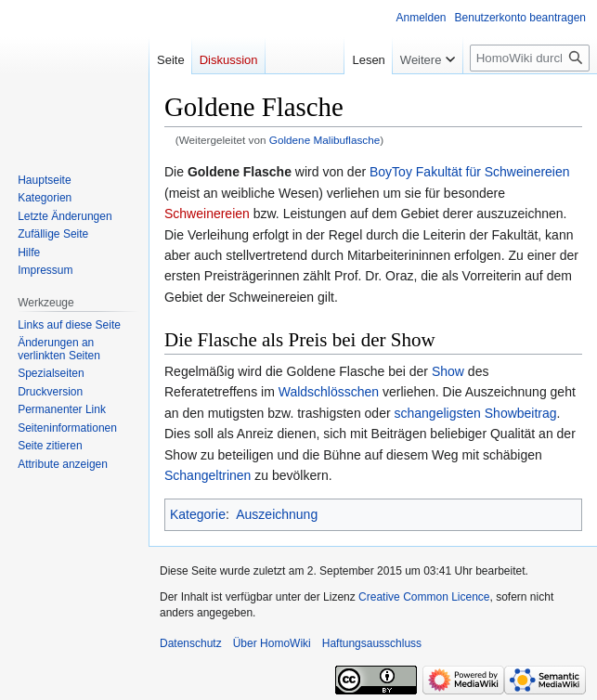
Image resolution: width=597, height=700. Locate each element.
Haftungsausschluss (372, 643)
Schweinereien (207, 214)
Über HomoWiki (272, 643)
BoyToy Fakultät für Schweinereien (470, 172)
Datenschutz (191, 643)
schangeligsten (437, 413)
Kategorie (198, 514)
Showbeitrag (521, 413)
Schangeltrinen (208, 475)
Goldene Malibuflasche (325, 140)
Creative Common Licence (424, 597)
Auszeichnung (277, 514)
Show (448, 371)
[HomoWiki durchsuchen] (530, 58)
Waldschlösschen (329, 392)
